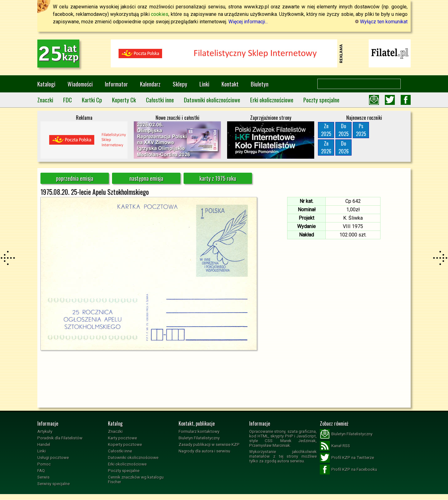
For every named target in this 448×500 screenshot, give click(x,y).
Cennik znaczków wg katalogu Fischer (136, 479)
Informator (116, 84)
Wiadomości (80, 84)
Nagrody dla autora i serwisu (204, 451)
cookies (160, 14)
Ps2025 (361, 130)
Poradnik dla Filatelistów (60, 438)
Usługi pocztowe (53, 458)
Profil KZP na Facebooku (348, 470)
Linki (204, 84)
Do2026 (344, 147)
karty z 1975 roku (218, 178)
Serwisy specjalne (54, 484)
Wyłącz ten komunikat (381, 22)
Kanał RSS (335, 446)
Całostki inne (160, 100)
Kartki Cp (92, 100)
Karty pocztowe (122, 438)
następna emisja (146, 178)
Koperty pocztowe (125, 444)
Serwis (43, 477)
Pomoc (44, 464)
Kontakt (230, 84)
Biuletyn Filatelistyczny (199, 438)
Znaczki (45, 100)
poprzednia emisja (75, 178)
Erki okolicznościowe (272, 100)
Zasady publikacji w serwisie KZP (209, 444)
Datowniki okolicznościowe (212, 100)
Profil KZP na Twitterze (347, 458)
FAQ (41, 471)
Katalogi (46, 84)
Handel (44, 444)
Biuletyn (260, 84)
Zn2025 (326, 130)
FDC (68, 100)
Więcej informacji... (248, 22)
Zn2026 (326, 147)
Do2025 (344, 130)
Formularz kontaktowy (199, 431)
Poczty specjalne (321, 100)
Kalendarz (150, 84)
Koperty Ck (124, 100)
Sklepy (180, 84)
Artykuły (45, 431)
